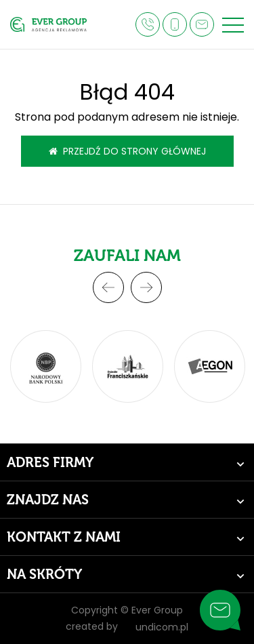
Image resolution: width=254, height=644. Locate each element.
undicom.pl (155, 627)
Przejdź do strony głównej (127, 151)
